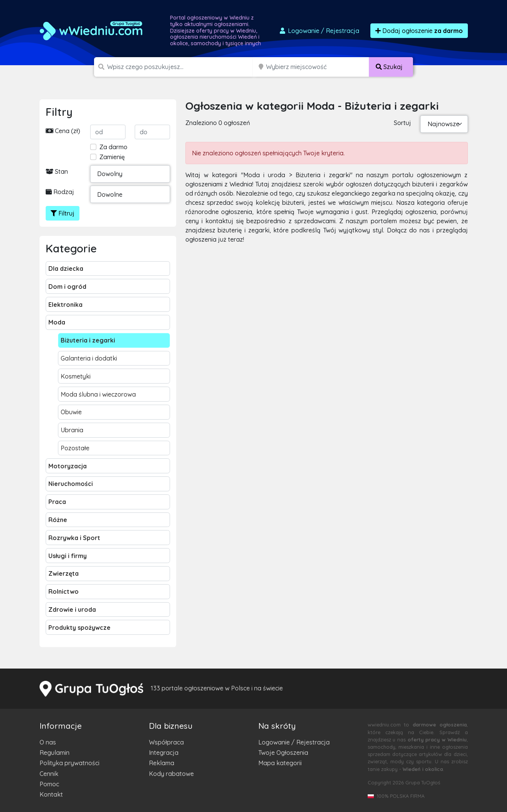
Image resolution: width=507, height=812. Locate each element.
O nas (48, 742)
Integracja (164, 753)
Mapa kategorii (280, 763)
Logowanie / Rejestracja (294, 742)
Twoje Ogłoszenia (283, 753)
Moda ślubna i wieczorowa (98, 394)
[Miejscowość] (318, 67)
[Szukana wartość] (181, 67)
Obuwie (71, 412)
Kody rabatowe (171, 774)
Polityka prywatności (69, 763)
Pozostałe (75, 448)
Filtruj (63, 213)
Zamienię (112, 157)
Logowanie (319, 31)
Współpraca (166, 742)
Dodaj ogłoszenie (419, 31)
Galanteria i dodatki (89, 358)
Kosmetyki (76, 376)
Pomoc (49, 784)
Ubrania (72, 430)
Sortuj (402, 123)
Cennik (49, 774)
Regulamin (54, 753)
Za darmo (113, 147)
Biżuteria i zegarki (88, 340)
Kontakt (51, 794)
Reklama (162, 763)
